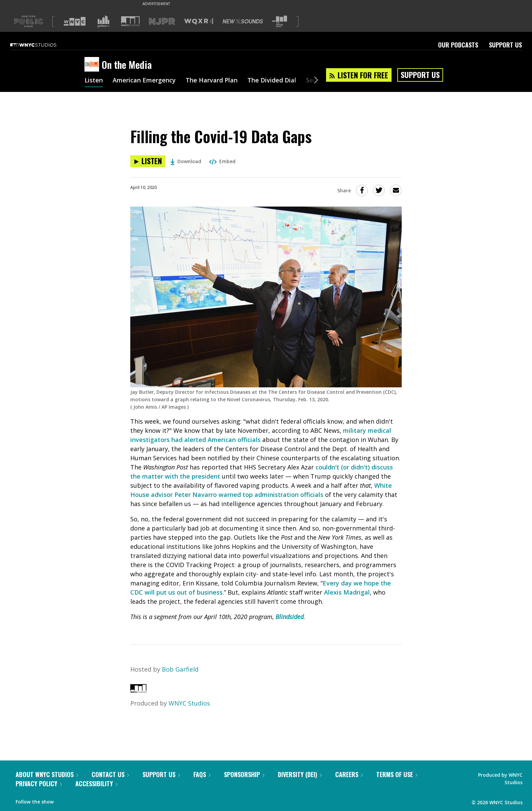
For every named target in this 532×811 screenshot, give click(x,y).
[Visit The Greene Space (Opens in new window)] (280, 22)
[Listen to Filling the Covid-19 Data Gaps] (148, 161)
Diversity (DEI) (300, 774)
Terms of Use (397, 774)
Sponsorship (244, 774)
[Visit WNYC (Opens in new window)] (75, 21)
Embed (222, 161)
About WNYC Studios (47, 774)
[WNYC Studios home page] (42, 45)
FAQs (202, 774)
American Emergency (144, 81)
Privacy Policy (39, 784)
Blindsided (290, 617)
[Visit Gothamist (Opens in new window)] (103, 21)
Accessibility (96, 784)
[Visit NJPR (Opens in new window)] (162, 22)
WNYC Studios (189, 703)
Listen (94, 81)
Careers (349, 774)
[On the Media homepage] (93, 65)
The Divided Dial (272, 81)
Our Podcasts (458, 45)
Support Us (505, 45)
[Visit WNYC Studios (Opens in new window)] (130, 21)
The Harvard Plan (212, 81)
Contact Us (110, 774)
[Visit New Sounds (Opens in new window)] (243, 21)
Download (186, 161)
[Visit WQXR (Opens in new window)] (199, 22)
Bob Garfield (180, 669)
